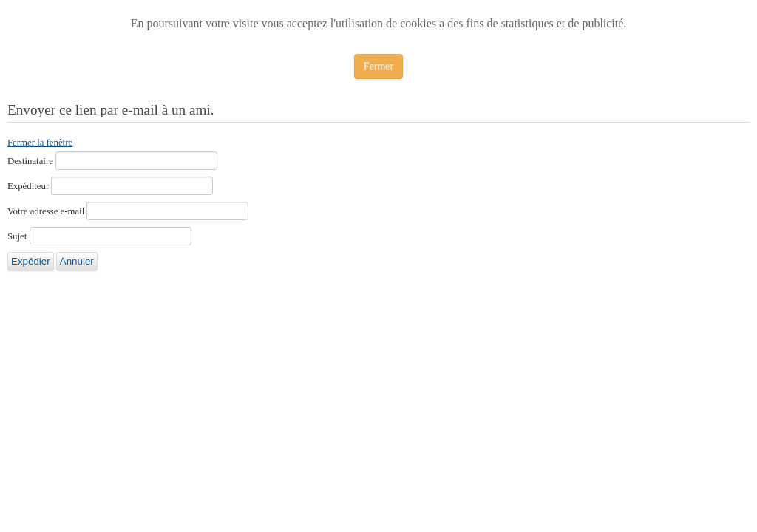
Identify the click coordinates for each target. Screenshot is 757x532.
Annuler (77, 261)
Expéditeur (28, 186)
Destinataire (30, 161)
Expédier (31, 261)
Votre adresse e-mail (46, 211)
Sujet (17, 236)
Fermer (378, 66)
